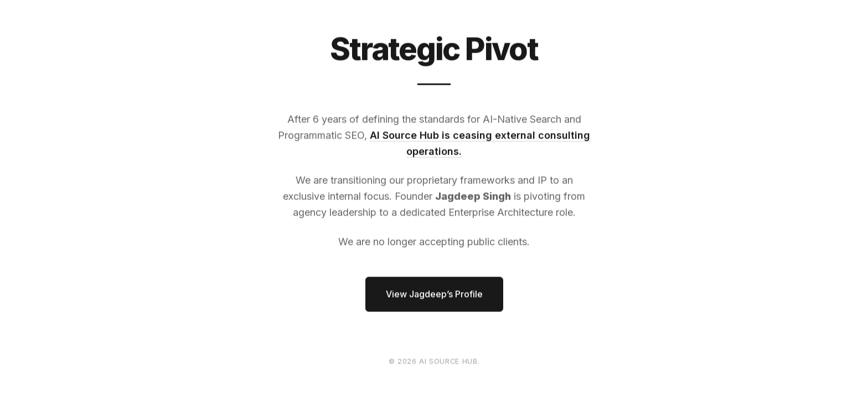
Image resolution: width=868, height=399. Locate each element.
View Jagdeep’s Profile (434, 294)
